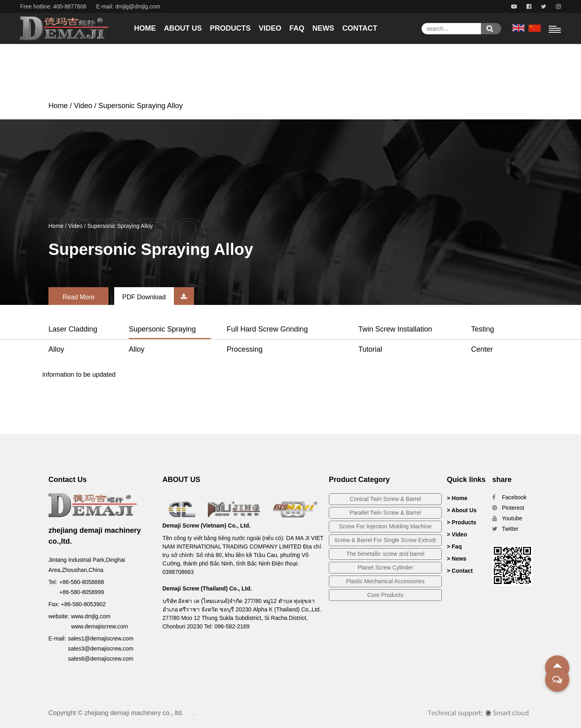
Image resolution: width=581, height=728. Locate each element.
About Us (183, 28)
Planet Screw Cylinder (385, 567)
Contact (360, 28)
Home (145, 28)
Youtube (507, 518)
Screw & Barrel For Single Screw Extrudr (386, 540)
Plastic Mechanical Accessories (386, 581)
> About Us (462, 510)
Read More (78, 297)
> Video (457, 534)
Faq (297, 28)
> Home (457, 498)
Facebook (509, 497)
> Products (462, 522)
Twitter (505, 529)
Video (270, 28)
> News (457, 559)
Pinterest (508, 508)
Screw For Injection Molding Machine (385, 526)
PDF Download (158, 297)
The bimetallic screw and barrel (385, 554)
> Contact (460, 571)
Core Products (385, 595)
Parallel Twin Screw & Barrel (385, 513)
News (323, 28)
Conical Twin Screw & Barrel (385, 499)
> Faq (455, 547)
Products (230, 28)
